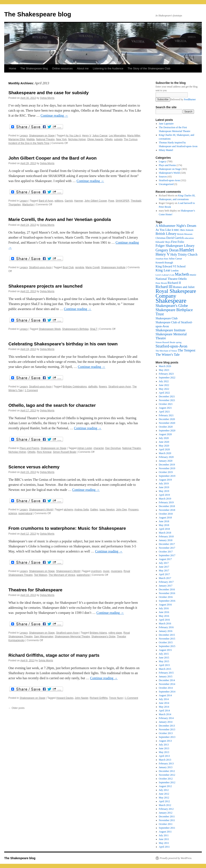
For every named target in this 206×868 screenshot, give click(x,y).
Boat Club (68, 267)
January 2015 (166, 676)
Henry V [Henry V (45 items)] (163, 254)
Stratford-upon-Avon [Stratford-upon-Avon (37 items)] (171, 346)
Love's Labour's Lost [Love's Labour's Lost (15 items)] (165, 275)
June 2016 (164, 612)
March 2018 (165, 533)
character (99, 448)
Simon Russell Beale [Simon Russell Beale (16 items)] (165, 342)
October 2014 (166, 688)
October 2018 (166, 514)
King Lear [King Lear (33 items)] (163, 270)
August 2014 (165, 695)
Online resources (62, 68)
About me (83, 68)
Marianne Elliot (17, 139)
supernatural (25, 513)
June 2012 (164, 794)
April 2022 (164, 393)
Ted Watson (41, 575)
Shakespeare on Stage (42, 136)
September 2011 (167, 828)
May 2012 (164, 798)
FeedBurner (190, 99)
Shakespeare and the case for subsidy (49, 93)
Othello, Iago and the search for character (52, 405)
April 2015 (164, 665)
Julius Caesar (100, 136)
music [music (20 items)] (193, 275)
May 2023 (164, 370)
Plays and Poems (29, 448)
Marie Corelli (93, 267)
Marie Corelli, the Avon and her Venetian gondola (60, 219)
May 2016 (164, 616)
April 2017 (164, 574)
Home (13, 68)
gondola (80, 267)
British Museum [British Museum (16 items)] (185, 234)
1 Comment (31, 390)
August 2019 (165, 480)
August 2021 (165, 408)
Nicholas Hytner (77, 139)
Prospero (133, 510)
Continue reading (54, 116)
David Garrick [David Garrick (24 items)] (175, 238)
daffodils (93, 387)
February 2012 (166, 809)
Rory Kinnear (44, 452)
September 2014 (167, 692)
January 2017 (166, 586)
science (13, 513)
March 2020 (165, 453)
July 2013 (164, 745)
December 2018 (167, 506)
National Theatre (45, 139)
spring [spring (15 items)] (179, 342)
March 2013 (165, 760)
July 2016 (164, 608)
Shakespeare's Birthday (75, 329)
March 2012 (165, 805)
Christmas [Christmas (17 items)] (161, 238)
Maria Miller (134, 136)
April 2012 (164, 801)
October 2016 (166, 597)
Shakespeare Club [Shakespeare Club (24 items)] (167, 318)
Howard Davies (65, 698)
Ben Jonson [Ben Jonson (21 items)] (187, 230)
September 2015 (167, 646)
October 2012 (166, 779)
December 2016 (167, 589)
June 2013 (164, 748)
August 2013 (165, 741)
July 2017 (164, 563)
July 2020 (164, 438)
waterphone (83, 575)
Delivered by (183, 99)
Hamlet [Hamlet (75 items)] (187, 250)
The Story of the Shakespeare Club (149, 68)
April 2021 (164, 412)
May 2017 (164, 571)
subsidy (118, 139)
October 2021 (166, 404)
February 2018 (166, 536)
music (106, 571)
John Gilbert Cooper (96, 201)
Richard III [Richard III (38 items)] (164, 287)
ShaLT (94, 329)
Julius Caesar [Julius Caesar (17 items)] (175, 259)
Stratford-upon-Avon (40, 267)
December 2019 (167, 465)
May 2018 (164, 525)
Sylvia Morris (47, 98)
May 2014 (164, 707)
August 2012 (165, 786)
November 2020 (167, 423)
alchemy (69, 510)
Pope (111, 201)
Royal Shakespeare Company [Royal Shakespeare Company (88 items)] (176, 293)
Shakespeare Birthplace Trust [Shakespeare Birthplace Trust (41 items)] (174, 312)
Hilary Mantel (166, 150)
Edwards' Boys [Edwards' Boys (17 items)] (163, 242)
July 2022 (164, 381)
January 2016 (166, 631)
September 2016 (167, 601)
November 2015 (167, 639)
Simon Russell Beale (64, 452)
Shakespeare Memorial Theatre (72, 637)
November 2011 (167, 820)
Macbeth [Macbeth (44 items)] (182, 274)
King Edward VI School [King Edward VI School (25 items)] (171, 266)
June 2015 (164, 658)
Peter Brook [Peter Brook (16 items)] (161, 283)
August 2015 (165, 650)
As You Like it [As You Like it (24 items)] (164, 230)
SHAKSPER (122, 201)
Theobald (136, 201)
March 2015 (165, 669)
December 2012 (167, 771)
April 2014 (164, 711)
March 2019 (165, 499)
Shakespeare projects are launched (46, 286)
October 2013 (166, 733)
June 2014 (164, 703)
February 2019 (166, 502)
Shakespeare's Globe (103, 637)
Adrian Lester (85, 448)
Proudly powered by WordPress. (176, 858)
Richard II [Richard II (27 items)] (174, 283)
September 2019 (167, 476)
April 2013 (164, 756)
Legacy (24, 136)
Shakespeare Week (50, 329)
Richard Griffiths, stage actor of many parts (54, 655)
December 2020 (167, 419)
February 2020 (166, 457)
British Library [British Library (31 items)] (166, 234)
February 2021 (166, 415)
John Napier (82, 698)
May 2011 (164, 843)
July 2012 (164, 790)
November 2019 (167, 468)
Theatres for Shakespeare (35, 590)
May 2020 (164, 446)
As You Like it (73, 136)
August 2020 (165, 434)
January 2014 (166, 722)
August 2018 (165, 518)
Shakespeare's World (41, 510)
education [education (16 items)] (189, 238)
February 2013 (166, 764)
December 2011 (167, 816)
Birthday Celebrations (75, 387)
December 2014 (167, 680)
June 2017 (164, 567)
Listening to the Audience (108, 68)
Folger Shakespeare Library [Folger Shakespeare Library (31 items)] (175, 246)
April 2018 (164, 529)
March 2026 (165, 366)
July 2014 (164, 699)
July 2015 (164, 654)
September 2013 (167, 737)
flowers (103, 387)
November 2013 (167, 729)
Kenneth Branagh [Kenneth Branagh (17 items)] (164, 263)
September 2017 (167, 555)
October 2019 (166, 472)
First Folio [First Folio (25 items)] (178, 242)
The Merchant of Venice (62, 575)
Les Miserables (117, 136)
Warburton (28, 205)
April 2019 (164, 495)
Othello (109, 139)
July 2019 (164, 484)
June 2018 (164, 521)
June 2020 (164, 442)
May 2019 (164, 491)
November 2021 (167, 400)
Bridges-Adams (98, 633)
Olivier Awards (95, 139)
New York (61, 139)
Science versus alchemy (34, 467)
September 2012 (167, 782)
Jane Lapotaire (166, 124)
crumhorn (96, 571)
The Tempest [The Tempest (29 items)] (187, 350)
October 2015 (166, 642)
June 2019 (164, 487)
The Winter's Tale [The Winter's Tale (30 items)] (168, 355)
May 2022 (164, 389)
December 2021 (167, 396)
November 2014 (167, 684)
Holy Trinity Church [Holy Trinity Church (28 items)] (184, 254)
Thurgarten (15, 205)
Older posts (17, 708)
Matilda (31, 139)
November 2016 (167, 593)
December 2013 (167, 726)
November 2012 (167, 775)
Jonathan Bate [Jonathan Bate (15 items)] (162, 259)
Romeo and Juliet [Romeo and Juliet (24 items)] (184, 287)
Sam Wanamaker (44, 637)
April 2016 (164, 620)
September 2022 (167, 378)
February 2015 (166, 673)
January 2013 (166, 767)
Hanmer (79, 201)
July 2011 (164, 835)
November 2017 (167, 548)
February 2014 (166, 718)
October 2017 (166, 552)
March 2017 (165, 578)
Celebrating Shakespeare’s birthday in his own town (63, 344)
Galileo (94, 510)
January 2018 (166, 540)
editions (59, 201)
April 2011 (164, 847)
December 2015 (167, 635)
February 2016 (166, 627)
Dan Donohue (113, 448)
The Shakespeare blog (38, 14)
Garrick (69, 201)
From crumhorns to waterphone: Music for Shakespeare (67, 528)
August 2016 (165, 605)
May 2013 (164, 752)
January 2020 (166, 461)
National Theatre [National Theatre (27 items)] (166, 279)
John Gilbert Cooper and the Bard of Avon (53, 158)
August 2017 (165, 559)
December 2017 (167, 544)
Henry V (86, 136)
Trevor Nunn (116, 698)
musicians (117, 571)
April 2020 (164, 449)
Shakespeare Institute (113, 267)
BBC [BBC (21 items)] (177, 230)
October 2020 (166, 427)
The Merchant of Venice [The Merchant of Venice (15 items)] (166, 351)
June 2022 (164, 385)
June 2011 (164, 839)
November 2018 (167, 510)
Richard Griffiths (99, 698)
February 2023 (166, 374)
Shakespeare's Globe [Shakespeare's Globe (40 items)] (172, 306)
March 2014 (165, 714)
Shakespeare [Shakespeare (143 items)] (171, 301)
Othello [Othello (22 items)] (182, 279)
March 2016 (165, 624)
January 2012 (166, 813)
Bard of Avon (46, 201)
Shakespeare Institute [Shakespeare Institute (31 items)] (170, 330)
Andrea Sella (81, 510)
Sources (163, 177)
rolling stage (115, 633)
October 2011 (166, 824)
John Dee (121, 510)
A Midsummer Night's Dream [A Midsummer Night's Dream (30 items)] (176, 226)
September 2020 (167, 431)
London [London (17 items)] (175, 271)
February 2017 (166, 582)
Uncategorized (166, 184)
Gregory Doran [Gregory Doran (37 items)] (167, 250)
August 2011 (165, 832)
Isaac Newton (107, 510)
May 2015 (164, 661)
